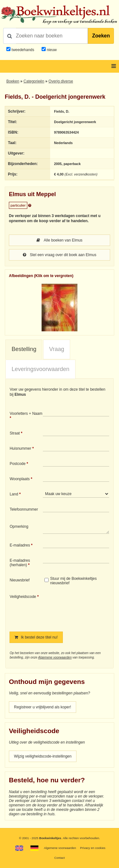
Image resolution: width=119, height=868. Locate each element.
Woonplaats (20, 479)
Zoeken (101, 36)
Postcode (17, 464)
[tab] (24, 349)
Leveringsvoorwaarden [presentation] (40, 369)
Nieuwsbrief (20, 580)
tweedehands (23, 50)
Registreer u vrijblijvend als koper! (43, 707)
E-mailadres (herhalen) (20, 563)
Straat (15, 433)
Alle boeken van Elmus (60, 240)
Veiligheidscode (23, 597)
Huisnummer (20, 448)
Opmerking (19, 527)
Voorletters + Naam (26, 414)
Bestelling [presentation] (24, 349)
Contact (60, 858)
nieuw (51, 50)
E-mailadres (20, 545)
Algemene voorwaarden (55, 657)
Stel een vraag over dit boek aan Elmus (60, 255)
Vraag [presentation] (57, 349)
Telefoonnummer (24, 509)
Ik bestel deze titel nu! (36, 637)
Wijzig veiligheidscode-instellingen (43, 756)
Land (14, 494)
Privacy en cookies (93, 848)
